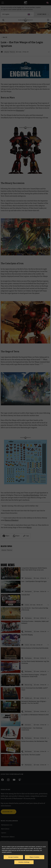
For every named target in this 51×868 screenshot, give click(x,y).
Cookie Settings (6, 854)
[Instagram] (8, 780)
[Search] (3, 20)
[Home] (26, 20)
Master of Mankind (12, 520)
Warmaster (20, 110)
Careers (4, 833)
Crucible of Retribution (31, 495)
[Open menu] (48, 20)
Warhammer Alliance (8, 837)
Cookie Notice (6, 850)
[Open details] (49, 52)
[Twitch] (20, 780)
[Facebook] (2, 780)
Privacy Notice (6, 859)
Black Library (5, 829)
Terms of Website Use (8, 846)
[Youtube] (14, 780)
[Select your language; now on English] (47, 3)
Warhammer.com (7, 825)
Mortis (29, 527)
